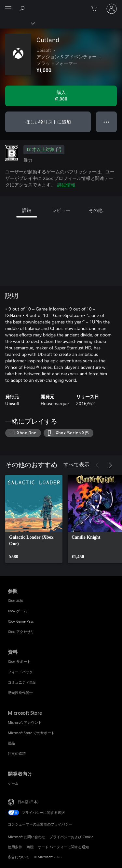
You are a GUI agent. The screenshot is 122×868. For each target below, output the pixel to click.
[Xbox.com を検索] (23, 8)
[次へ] (110, 465)
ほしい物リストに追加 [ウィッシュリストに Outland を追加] (48, 122)
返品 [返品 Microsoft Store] (11, 743)
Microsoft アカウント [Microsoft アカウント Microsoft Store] (25, 722)
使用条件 (15, 847)
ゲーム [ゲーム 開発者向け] (13, 783)
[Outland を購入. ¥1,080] (61, 96)
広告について (19, 857)
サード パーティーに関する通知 (63, 847)
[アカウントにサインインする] (112, 9)
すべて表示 (76, 464)
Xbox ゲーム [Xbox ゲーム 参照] (17, 611)
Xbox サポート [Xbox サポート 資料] (19, 661)
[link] (34, 519)
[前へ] (97, 465)
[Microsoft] (61, 5)
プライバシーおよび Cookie (71, 837)
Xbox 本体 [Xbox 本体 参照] (16, 600)
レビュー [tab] (61, 210)
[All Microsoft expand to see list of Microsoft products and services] (8, 9)
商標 (30, 847)
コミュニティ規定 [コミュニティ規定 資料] (22, 682)
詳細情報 (66, 185)
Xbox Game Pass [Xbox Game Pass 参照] (21, 621)
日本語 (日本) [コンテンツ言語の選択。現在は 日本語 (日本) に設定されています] (28, 801)
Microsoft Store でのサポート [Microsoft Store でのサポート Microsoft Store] (31, 733)
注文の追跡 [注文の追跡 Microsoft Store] (17, 753)
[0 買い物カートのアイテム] (96, 9)
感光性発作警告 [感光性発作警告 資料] (20, 692)
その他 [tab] (96, 210)
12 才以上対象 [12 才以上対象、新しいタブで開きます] (44, 150)
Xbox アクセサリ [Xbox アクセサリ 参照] (21, 632)
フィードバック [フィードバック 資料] (20, 672)
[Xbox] (17, 23)
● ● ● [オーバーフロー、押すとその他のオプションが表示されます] (107, 122)
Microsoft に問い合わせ (27, 837)
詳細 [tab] (27, 210)
